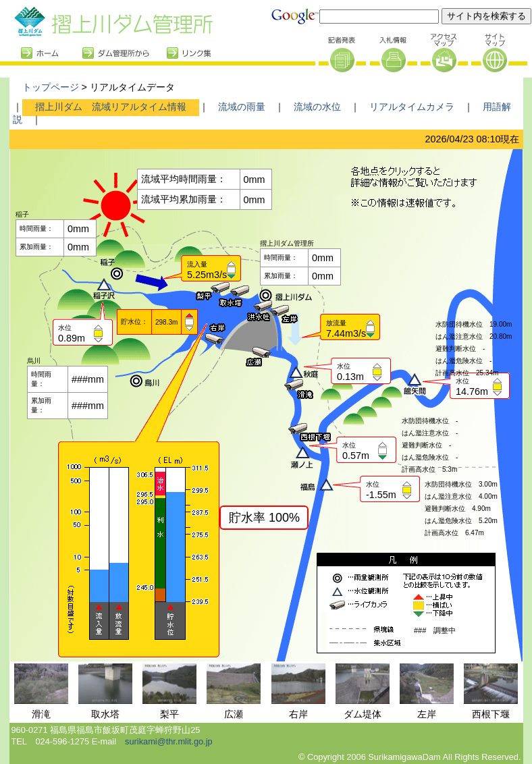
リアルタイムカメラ (412, 107)
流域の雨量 (242, 107)
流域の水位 (317, 107)
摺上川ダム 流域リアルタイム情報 (111, 107)
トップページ (51, 87)
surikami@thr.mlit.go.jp (169, 741)
